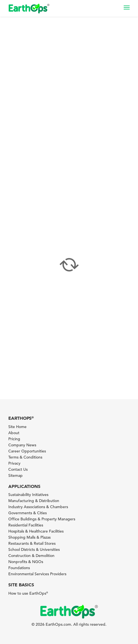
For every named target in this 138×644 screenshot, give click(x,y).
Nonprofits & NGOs (26, 562)
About (14, 433)
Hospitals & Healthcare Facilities (36, 531)
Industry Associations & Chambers (38, 507)
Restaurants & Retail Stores (32, 543)
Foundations (19, 568)
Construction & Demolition (31, 556)
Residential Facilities (26, 525)
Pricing (14, 439)
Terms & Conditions (25, 457)
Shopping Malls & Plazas (29, 537)
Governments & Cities (28, 513)
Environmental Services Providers (37, 574)
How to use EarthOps (28, 593)
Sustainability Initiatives (28, 495)
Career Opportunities (27, 451)
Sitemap (15, 475)
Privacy (14, 463)
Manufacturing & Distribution (34, 501)
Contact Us (18, 469)
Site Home (17, 427)
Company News (22, 445)
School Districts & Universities (34, 549)
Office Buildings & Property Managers (42, 519)
